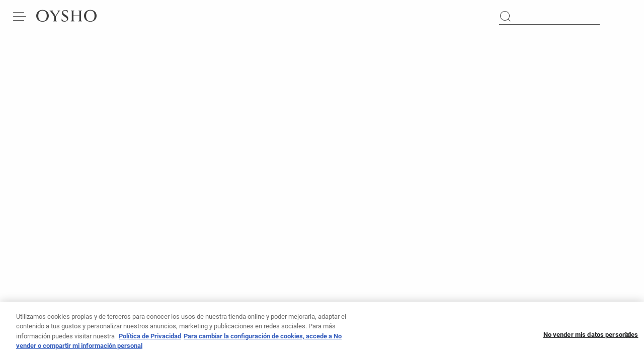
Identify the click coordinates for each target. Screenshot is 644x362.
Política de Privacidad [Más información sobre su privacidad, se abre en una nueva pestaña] (150, 339)
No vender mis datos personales (591, 338)
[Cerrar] (628, 338)
